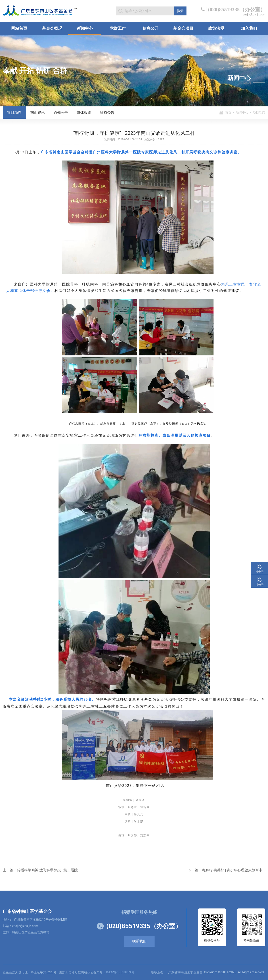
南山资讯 (38, 113)
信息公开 (151, 28)
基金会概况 (52, 28)
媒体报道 (84, 113)
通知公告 (61, 113)
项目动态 (14, 113)
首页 (228, 112)
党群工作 (118, 28)
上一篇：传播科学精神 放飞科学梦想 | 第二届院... (42, 870)
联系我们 (139, 941)
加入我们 (249, 28)
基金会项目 (183, 28)
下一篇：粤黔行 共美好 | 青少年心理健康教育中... (226, 870)
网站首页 (19, 28)
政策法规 (216, 28)
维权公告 (107, 113)
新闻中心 (85, 28)
